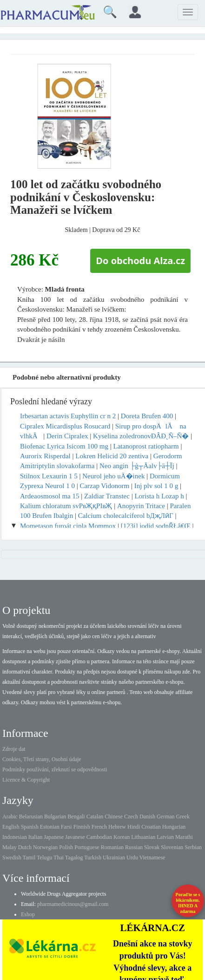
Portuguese (87, 847)
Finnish (82, 827)
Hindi (134, 827)
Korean (122, 837)
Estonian (50, 827)
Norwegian (45, 847)
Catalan (95, 817)
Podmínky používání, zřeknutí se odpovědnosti (55, 769)
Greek (183, 817)
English (11, 827)
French (99, 827)
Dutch (25, 847)
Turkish (93, 857)
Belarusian (31, 817)
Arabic (10, 817)
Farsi (66, 827)
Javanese (75, 837)
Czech (131, 817)
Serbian (193, 847)
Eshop (28, 914)
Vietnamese (152, 857)
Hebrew (117, 827)
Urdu (132, 857)
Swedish (12, 857)
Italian (36, 837)
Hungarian (174, 827)
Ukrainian (114, 857)
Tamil (29, 857)
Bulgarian (55, 817)
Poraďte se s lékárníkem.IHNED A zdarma (188, 903)
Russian (134, 847)
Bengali (76, 817)
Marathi (184, 837)
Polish (66, 847)
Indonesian (15, 837)
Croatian (151, 827)
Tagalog (74, 857)
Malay (10, 847)
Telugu (44, 857)
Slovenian (172, 847)
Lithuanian (143, 837)
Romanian (112, 847)
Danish (147, 817)
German (166, 817)
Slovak (152, 847)
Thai (59, 857)
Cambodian (99, 837)
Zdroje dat (14, 749)
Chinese (114, 817)
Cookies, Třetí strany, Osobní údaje (42, 759)
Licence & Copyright (26, 780)
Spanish (30, 827)
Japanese (54, 837)
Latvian (165, 837)
